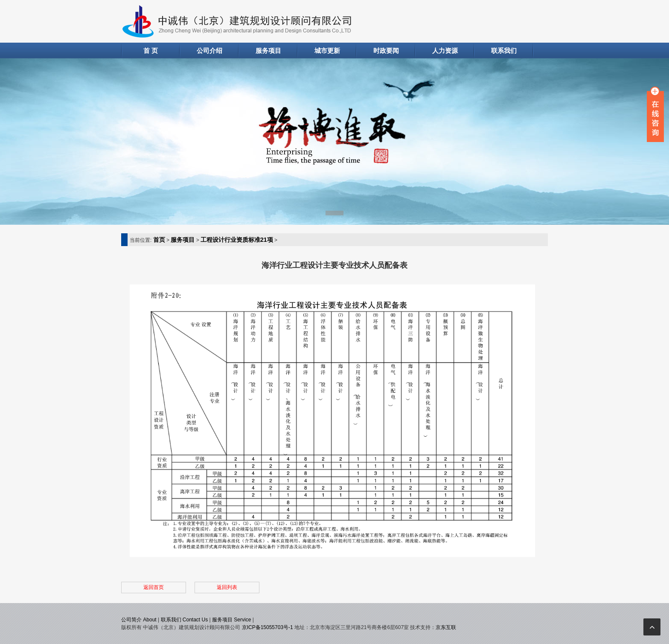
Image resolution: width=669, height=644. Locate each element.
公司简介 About (139, 620)
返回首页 (154, 587)
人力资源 (445, 51)
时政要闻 (386, 51)
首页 (159, 240)
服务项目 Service (231, 620)
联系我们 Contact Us (185, 620)
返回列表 (227, 587)
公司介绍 (209, 51)
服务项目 (268, 51)
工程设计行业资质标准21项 (237, 240)
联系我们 (504, 51)
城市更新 (327, 51)
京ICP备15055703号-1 (268, 627)
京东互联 (446, 627)
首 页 (151, 51)
